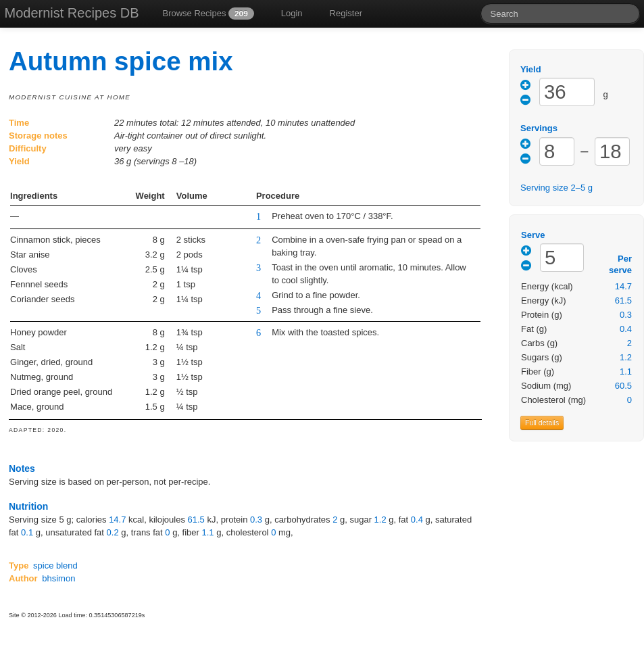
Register (346, 13)
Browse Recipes (208, 14)
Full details (542, 423)
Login (292, 13)
